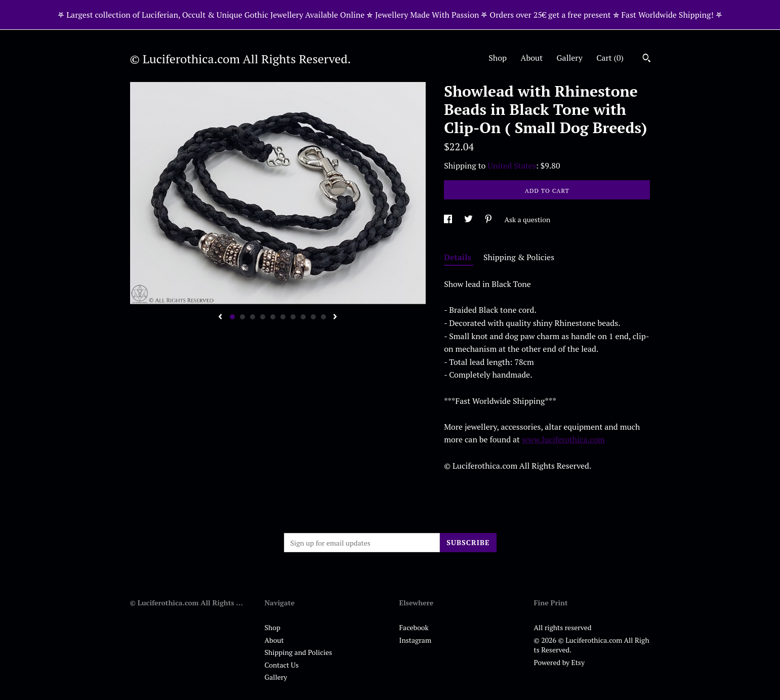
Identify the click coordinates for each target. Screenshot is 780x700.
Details (459, 257)
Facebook (414, 627)
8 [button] (303, 317)
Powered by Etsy (559, 662)
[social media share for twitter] (469, 219)
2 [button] (242, 317)
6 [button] (283, 317)
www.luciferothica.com (563, 439)
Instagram (415, 640)
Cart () (610, 58)
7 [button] (293, 317)
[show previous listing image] (220, 317)
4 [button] (263, 317)
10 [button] (323, 317)
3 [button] (253, 317)
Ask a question (527, 219)
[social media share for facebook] (449, 219)
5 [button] (273, 317)
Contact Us (282, 665)
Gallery (570, 58)
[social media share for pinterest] (489, 219)
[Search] (647, 59)
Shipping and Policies (299, 652)
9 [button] (313, 317)
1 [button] (232, 317)
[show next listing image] (335, 317)
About (532, 58)
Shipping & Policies (519, 257)
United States (511, 166)
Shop (498, 58)
